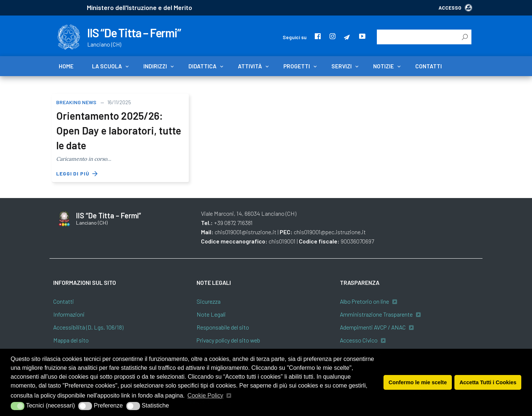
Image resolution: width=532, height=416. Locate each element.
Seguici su (295, 37)
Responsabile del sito (223, 327)
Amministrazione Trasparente (376, 314)
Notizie (383, 66)
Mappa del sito (71, 340)
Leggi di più (77, 174)
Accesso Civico (359, 340)
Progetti (297, 66)
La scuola (107, 66)
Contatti (429, 66)
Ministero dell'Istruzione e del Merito (139, 7)
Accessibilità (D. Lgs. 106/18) (88, 327)
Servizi (342, 66)
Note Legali (211, 314)
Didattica (202, 66)
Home (66, 66)
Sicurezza (209, 301)
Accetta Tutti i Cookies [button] (488, 382)
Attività (250, 66)
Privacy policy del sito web (228, 340)
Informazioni (69, 314)
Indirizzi (155, 66)
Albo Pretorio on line (364, 301)
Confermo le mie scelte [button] (418, 382)
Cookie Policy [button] (205, 395)
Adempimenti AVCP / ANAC (373, 327)
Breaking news (76, 102)
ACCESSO (455, 8)
